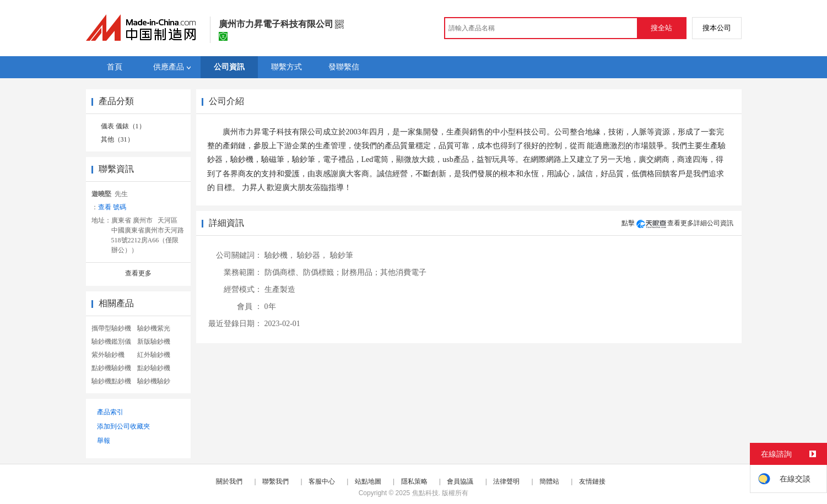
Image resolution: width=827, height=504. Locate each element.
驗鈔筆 (342, 255)
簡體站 (549, 481)
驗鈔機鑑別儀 (111, 342)
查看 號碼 (112, 207)
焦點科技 (425, 493)
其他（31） (117, 139)
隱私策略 (414, 481)
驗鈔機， (280, 255)
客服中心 (322, 481)
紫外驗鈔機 (108, 355)
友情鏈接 (592, 481)
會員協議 (460, 481)
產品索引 (110, 412)
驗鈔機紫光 (154, 328)
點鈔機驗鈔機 (111, 368)
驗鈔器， (312, 255)
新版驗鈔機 (154, 342)
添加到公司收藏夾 (123, 426)
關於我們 (229, 481)
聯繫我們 (275, 481)
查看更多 (138, 273)
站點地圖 (368, 481)
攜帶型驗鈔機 (111, 328)
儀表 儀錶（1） (123, 126)
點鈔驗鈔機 (154, 368)
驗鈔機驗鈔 (154, 381)
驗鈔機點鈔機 (111, 381)
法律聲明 (506, 481)
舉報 (104, 441)
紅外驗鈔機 (154, 355)
